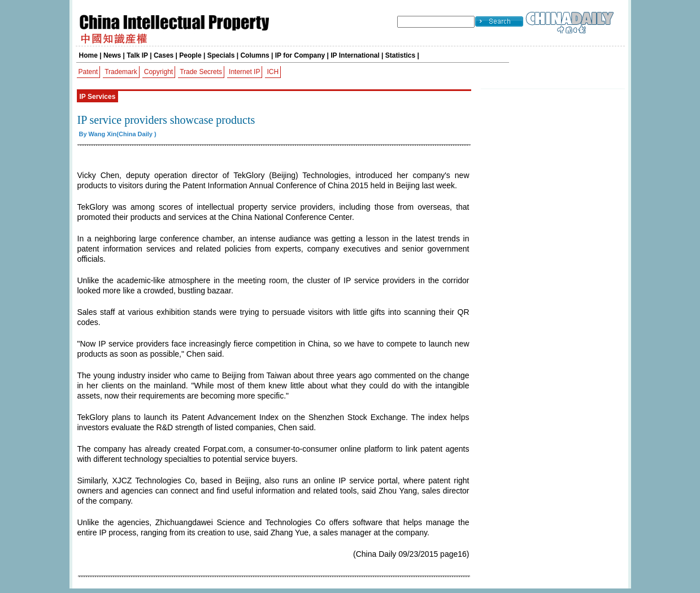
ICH (273, 72)
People (190, 55)
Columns (255, 55)
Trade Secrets (201, 72)
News (112, 55)
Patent (88, 72)
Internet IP (244, 72)
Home (88, 55)
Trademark (121, 72)
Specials (221, 55)
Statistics (400, 55)
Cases (164, 55)
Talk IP (137, 55)
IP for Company (300, 55)
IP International (355, 55)
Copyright (158, 72)
